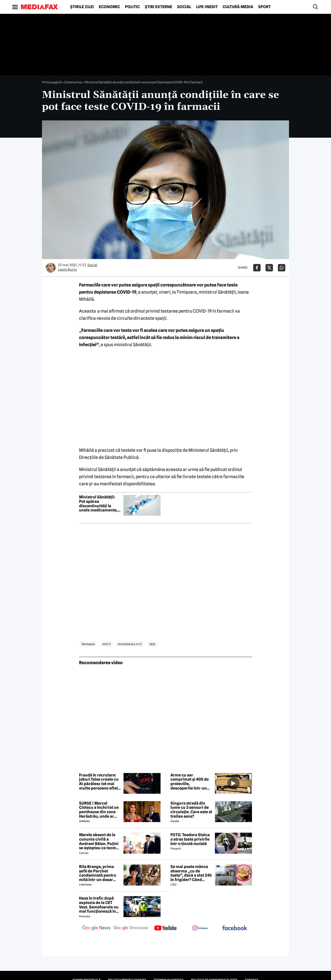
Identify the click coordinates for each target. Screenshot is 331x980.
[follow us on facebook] (235, 928)
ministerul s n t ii (130, 644)
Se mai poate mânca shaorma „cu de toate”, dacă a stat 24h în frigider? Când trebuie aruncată (191, 873)
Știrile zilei (82, 7)
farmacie (88, 644)
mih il (106, 644)
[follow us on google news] (96, 928)
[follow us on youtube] (165, 928)
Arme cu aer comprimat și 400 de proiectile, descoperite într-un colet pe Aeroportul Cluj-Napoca (190, 782)
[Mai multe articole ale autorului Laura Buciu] (51, 268)
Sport (264, 7)
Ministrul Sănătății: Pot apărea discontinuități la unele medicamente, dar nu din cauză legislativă (98, 504)
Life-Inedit (207, 7)
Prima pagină (52, 82)
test (152, 644)
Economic (109, 7)
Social (184, 7)
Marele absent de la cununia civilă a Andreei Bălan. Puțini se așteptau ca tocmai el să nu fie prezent (99, 841)
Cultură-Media (238, 7)
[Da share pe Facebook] (257, 268)
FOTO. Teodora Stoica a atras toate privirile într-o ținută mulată (190, 839)
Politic (132, 7)
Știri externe (158, 7)
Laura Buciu (67, 269)
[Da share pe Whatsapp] (282, 268)
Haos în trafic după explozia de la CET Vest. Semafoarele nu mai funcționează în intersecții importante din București (100, 905)
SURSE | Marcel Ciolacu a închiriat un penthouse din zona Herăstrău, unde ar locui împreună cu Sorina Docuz (99, 810)
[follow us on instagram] (200, 928)
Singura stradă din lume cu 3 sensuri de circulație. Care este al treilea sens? (191, 810)
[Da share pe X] (269, 268)
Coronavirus (73, 82)
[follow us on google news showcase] (131, 928)
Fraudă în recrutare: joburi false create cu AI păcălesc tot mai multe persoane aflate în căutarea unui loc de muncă (100, 782)
